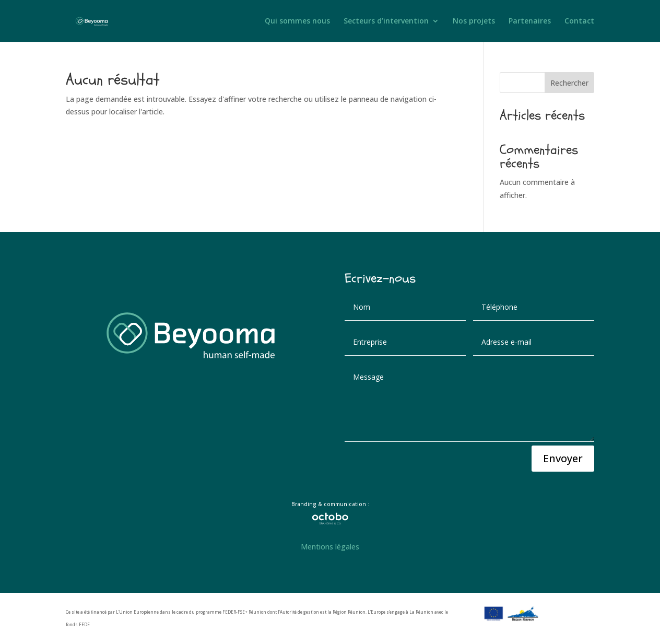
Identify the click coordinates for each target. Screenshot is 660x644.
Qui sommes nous (297, 21)
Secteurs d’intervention (386, 21)
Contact (579, 21)
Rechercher (569, 83)
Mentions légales (330, 547)
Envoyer (563, 458)
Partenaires (530, 21)
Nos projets (474, 21)
